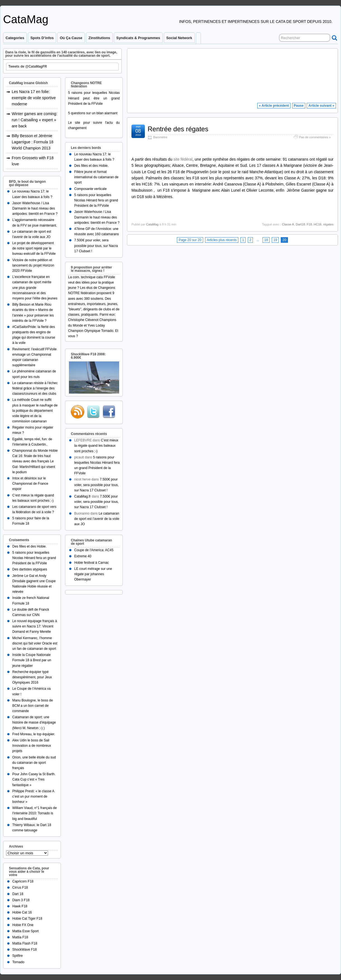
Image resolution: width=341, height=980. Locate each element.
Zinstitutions (99, 38)
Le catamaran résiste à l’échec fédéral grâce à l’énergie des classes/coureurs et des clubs (35, 388)
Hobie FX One (23, 925)
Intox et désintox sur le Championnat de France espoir (30, 484)
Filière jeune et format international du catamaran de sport (96, 177)
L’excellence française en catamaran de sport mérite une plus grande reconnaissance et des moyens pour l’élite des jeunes (35, 288)
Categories (15, 38)
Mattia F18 (20, 937)
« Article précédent (274, 106)
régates (328, 224)
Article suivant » (321, 106)
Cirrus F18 (20, 888)
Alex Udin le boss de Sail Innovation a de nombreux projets (32, 746)
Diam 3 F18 (21, 900)
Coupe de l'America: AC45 (94, 550)
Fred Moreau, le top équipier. (34, 734)
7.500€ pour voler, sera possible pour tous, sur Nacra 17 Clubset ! (96, 246)
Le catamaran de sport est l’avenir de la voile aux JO (97, 519)
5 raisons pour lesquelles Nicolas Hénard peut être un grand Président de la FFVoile (94, 98)
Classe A (288, 224)
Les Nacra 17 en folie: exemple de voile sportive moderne (34, 98)
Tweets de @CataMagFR (28, 66)
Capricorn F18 (23, 881)
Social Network (179, 38)
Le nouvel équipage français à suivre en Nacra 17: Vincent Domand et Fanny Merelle (35, 626)
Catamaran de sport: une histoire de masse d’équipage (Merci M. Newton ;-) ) (34, 722)
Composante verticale (90, 189)
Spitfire (17, 956)
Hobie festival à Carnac (92, 563)
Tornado (18, 962)
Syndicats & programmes (138, 38)
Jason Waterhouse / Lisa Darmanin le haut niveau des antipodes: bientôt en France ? (35, 208)
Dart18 (300, 224)
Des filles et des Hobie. (29, 546)
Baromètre (160, 137)
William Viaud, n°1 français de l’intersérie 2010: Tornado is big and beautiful (34, 813)
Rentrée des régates (178, 129)
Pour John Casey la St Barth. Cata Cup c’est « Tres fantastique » (34, 779)
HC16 (318, 224)
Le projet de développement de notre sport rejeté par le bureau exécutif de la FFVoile (34, 248)
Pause (299, 106)
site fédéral (183, 159)
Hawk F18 (20, 906)
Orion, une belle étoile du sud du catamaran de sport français (34, 763)
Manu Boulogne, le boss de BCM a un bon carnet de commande (33, 706)
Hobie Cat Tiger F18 (27, 919)
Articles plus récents (222, 240)
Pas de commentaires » (315, 137)
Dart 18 (18, 894)
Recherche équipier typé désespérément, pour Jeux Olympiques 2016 (32, 677)
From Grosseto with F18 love (33, 161)
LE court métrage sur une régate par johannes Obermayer (93, 574)
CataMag (26, 19)
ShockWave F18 (25, 950)
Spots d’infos (42, 38)
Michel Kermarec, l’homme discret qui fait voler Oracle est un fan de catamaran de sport (35, 643)
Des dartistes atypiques (30, 569)
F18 (309, 224)
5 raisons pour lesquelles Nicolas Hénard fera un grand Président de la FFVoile (34, 558)
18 (266, 240)
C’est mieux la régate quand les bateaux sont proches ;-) (96, 446)
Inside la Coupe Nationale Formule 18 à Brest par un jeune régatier (32, 660)
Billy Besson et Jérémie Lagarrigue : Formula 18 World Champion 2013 (33, 142)
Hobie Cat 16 (22, 912)
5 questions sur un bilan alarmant (93, 113)
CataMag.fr (82, 496)
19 (275, 240)
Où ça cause (71, 38)
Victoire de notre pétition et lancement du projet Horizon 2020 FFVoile (33, 265)
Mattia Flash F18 (25, 943)
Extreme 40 (83, 556)
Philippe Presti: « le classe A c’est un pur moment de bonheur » (33, 796)
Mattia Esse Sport (26, 931)
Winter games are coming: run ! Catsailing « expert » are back (34, 120)
